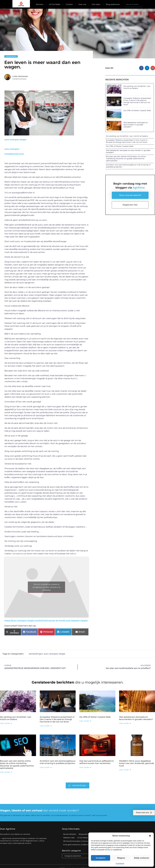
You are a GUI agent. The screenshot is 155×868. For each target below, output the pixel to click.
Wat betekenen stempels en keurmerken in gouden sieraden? (136, 125)
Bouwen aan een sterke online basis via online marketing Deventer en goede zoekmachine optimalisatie (126, 159)
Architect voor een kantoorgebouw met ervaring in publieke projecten (128, 166)
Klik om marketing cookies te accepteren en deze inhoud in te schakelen (47, 587)
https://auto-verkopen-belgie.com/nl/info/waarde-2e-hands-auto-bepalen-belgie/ (46, 621)
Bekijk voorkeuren (142, 858)
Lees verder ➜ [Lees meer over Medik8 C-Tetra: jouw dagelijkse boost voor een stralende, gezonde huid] (125, 770)
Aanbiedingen (11, 56)
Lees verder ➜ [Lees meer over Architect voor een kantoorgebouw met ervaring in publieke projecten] (46, 767)
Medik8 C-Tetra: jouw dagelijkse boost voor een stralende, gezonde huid (137, 763)
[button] (150, 836)
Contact (69, 4)
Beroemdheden (70, 834)
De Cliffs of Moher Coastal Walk (137, 110)
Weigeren (121, 858)
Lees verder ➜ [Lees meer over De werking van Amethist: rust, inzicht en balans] (6, 723)
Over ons (82, 4)
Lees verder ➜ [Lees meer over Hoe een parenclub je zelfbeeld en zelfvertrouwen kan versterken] (85, 767)
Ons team (96, 4)
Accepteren (101, 858)
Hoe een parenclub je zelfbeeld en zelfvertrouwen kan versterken (97, 762)
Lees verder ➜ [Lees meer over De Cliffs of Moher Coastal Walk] (85, 721)
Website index (69, 837)
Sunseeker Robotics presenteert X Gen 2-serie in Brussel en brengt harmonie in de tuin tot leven (137, 101)
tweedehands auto (14, 154)
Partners (40, 4)
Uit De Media (55, 4)
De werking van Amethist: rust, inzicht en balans (137, 87)
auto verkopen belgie (15, 140)
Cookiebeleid (120, 864)
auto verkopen (12, 149)
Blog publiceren (113, 4)
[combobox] (134, 4)
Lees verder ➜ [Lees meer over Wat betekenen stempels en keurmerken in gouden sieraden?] (125, 723)
